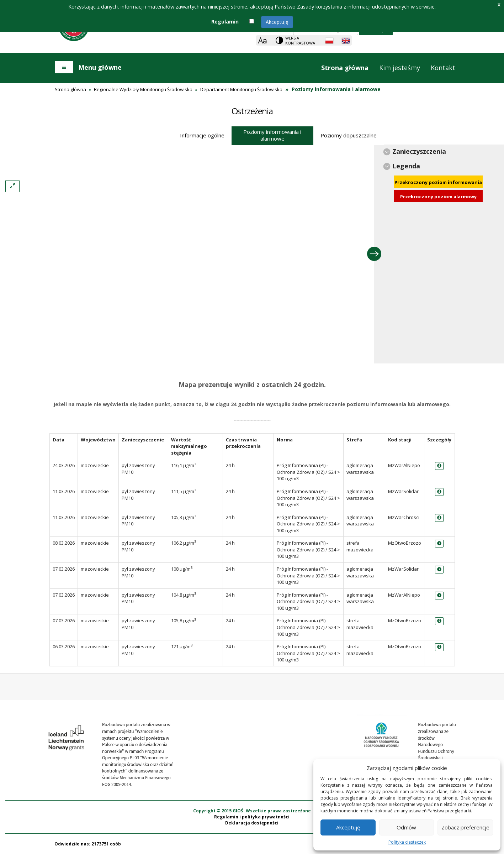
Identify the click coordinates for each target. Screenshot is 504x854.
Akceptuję (277, 22)
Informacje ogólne (202, 135)
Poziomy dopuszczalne (349, 135)
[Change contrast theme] (296, 40)
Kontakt (443, 68)
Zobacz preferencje (465, 827)
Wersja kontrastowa (300, 40)
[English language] (346, 41)
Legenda (406, 166)
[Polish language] (329, 41)
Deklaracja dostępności (252, 823)
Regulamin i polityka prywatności (252, 817)
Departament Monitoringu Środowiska (241, 89)
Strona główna (345, 68)
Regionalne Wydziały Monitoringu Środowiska (143, 89)
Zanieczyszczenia (419, 151)
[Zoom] (262, 40)
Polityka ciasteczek (407, 842)
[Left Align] (12, 186)
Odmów (406, 827)
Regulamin (225, 22)
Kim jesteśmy (400, 68)
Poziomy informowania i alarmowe (272, 135)
